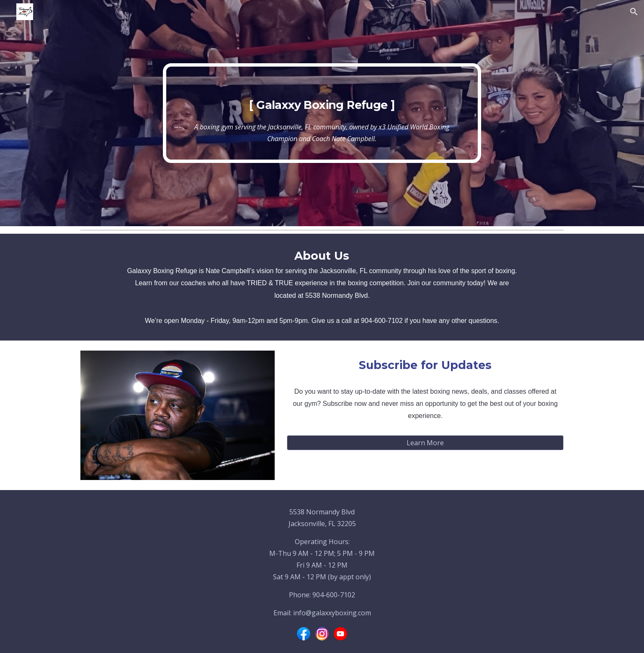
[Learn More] (425, 443)
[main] (322, 113)
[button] (634, 12)
